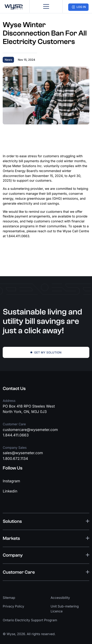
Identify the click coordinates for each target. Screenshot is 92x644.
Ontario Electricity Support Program (30, 620)
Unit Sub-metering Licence (65, 609)
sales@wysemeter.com (23, 453)
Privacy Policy (13, 606)
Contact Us (14, 389)
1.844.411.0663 (16, 435)
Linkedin (10, 491)
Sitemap (9, 598)
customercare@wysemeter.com (30, 430)
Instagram (11, 481)
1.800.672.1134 (15, 459)
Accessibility (60, 598)
